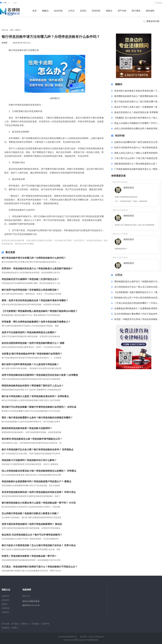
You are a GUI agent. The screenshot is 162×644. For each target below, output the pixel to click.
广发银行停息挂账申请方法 (54, 244)
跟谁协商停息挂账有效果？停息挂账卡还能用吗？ (27, 428)
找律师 (4, 604)
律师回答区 (129, 188)
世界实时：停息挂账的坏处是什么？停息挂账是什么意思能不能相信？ (37, 269)
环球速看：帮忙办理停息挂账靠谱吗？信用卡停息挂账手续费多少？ (36, 322)
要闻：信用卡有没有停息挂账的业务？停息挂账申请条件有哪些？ (35, 301)
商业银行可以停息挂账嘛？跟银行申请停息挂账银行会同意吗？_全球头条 (39, 407)
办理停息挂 (70, 244)
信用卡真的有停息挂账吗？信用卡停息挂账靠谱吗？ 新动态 (32, 524)
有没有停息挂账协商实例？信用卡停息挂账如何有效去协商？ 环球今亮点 (39, 492)
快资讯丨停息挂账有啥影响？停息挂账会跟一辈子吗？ (29, 556)
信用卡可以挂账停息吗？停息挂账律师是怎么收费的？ (29, 332)
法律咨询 (5, 608)
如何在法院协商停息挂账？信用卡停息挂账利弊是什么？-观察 (33, 343)
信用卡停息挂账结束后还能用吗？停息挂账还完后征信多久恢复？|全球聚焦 (40, 375)
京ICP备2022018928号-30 (67, 637)
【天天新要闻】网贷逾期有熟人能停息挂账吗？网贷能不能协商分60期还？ (40, 311)
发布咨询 (5, 600)
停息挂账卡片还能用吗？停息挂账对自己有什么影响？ (29, 460)
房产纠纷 (122, 11)
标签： (39, 244)
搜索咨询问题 (151, 21)
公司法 (71, 11)
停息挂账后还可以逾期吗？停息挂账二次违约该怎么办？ (30, 279)
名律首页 (5, 596)
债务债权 (150, 11)
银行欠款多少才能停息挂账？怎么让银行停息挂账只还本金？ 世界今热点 (39, 545)
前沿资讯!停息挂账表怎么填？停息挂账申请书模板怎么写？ (32, 439)
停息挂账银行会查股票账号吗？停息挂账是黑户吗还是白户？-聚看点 (36, 482)
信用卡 (18, 30)
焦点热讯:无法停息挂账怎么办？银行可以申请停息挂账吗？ (32, 535)
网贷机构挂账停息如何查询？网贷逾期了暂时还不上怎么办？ (33, 386)
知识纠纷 (58, 11)
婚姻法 (45, 11)
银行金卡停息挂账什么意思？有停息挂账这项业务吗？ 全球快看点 (35, 396)
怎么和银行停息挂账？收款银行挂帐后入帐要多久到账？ (30, 513)
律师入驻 (26, 596)
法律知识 (5, 612)
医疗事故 (136, 11)
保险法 (109, 11)
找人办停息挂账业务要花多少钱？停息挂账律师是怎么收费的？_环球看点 (39, 471)
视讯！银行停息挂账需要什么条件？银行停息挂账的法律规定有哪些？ (37, 418)
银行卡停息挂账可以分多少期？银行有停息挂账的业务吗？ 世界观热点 (38, 450)
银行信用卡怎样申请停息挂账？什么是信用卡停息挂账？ (30, 364)
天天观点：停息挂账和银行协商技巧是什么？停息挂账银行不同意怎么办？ (39, 567)
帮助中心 (25, 624)
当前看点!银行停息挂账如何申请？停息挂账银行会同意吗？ (32, 354)
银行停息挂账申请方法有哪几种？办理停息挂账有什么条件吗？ (34, 258)
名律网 (14, 628)
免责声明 (45, 624)
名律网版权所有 (93, 640)
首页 (15, 3)
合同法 (83, 11)
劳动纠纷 (96, 11)
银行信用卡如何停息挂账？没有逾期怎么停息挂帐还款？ (30, 290)
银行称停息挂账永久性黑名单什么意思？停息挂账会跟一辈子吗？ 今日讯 (39, 503)
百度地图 (35, 624)
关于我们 (15, 624)
